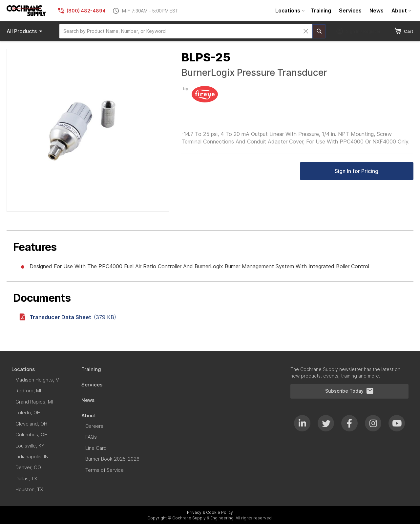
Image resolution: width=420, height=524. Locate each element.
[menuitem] (289, 11)
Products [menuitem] (26, 31)
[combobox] (186, 31)
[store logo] (26, 11)
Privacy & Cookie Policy (210, 512)
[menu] (342, 11)
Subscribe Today (349, 391)
